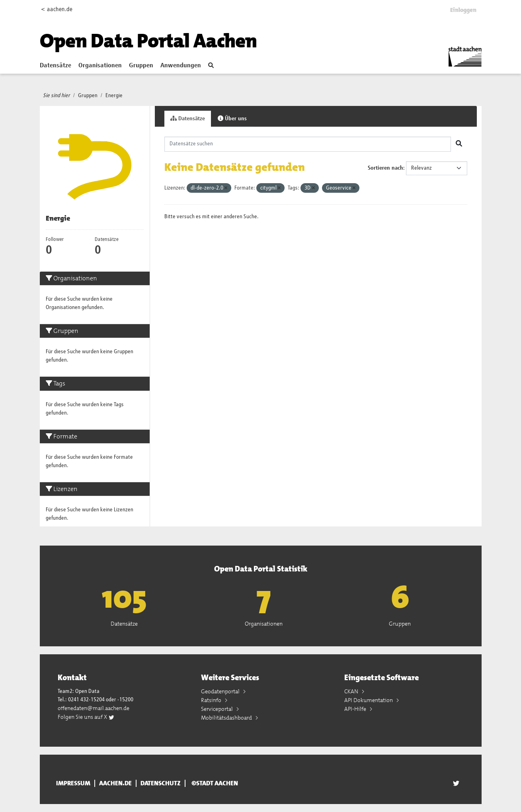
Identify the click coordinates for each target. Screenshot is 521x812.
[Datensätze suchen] (308, 144)
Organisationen (100, 66)
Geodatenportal (221, 691)
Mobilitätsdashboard (227, 718)
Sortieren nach (385, 168)
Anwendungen (181, 66)
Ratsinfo (212, 700)
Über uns (232, 118)
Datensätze (56, 66)
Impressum (73, 783)
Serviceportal (218, 709)
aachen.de (115, 783)
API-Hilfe (356, 709)
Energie (114, 96)
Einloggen (463, 10)
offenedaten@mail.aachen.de (94, 708)
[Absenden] (459, 144)
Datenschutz (161, 783)
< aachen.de (57, 9)
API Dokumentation (369, 700)
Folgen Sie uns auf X (86, 717)
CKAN (352, 691)
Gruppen (141, 66)
